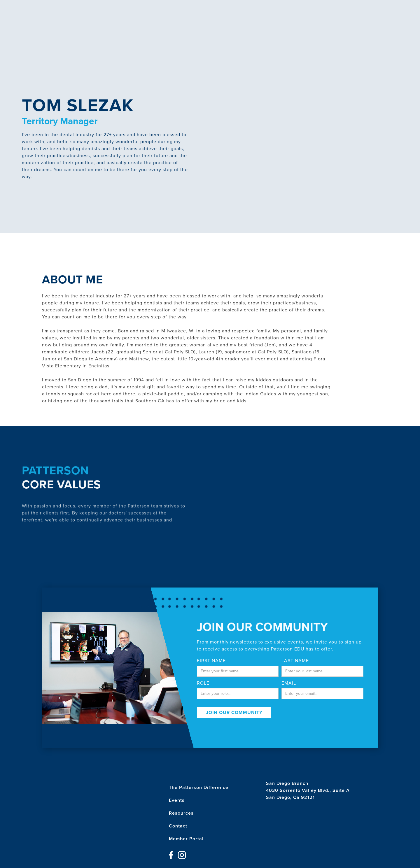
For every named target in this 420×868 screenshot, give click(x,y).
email (289, 683)
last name (295, 661)
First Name (211, 661)
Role (203, 683)
